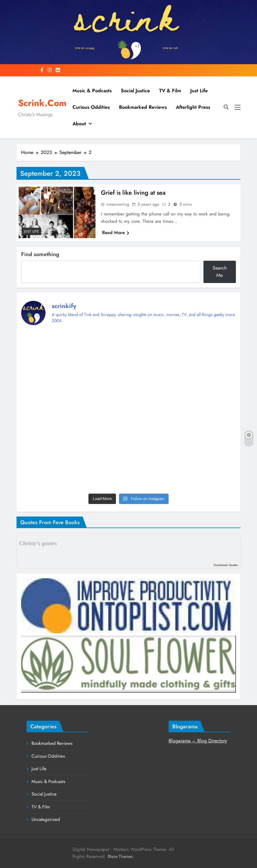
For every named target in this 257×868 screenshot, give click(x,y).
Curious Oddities (91, 107)
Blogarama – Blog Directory (198, 741)
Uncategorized (46, 819)
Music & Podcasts (92, 91)
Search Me (220, 272)
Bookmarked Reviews (143, 107)
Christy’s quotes (38, 543)
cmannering (118, 204)
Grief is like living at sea (133, 193)
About (79, 124)
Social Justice (135, 91)
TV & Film (170, 91)
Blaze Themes (120, 856)
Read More (116, 233)
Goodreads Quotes (226, 565)
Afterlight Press (193, 107)
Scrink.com (42, 103)
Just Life (199, 91)
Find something (40, 254)
